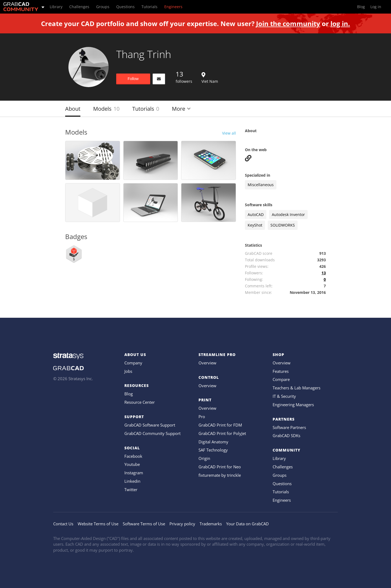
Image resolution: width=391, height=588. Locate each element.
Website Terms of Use (98, 524)
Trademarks (211, 524)
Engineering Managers (293, 405)
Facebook (133, 456)
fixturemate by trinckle (220, 475)
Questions (282, 484)
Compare (281, 379)
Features (281, 371)
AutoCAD (256, 214)
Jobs (128, 371)
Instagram (134, 473)
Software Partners (289, 427)
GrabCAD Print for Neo (220, 467)
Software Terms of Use (144, 524)
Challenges (283, 467)
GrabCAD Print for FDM (220, 425)
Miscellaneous (261, 185)
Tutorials (146, 109)
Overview (207, 363)
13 (324, 273)
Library (279, 458)
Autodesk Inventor (288, 214)
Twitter (131, 490)
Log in (376, 7)
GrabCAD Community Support (152, 433)
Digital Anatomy (213, 442)
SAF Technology (213, 450)
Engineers (282, 500)
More (181, 109)
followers (184, 77)
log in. (340, 23)
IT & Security (284, 396)
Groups (280, 475)
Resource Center (140, 402)
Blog (129, 394)
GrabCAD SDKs (286, 436)
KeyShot (255, 225)
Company (133, 363)
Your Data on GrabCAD (247, 524)
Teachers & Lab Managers (297, 388)
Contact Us (63, 524)
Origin (204, 458)
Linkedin (132, 481)
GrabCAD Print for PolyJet (222, 433)
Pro (202, 417)
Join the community (288, 23)
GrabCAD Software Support (150, 425)
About (73, 109)
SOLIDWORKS (283, 225)
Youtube (132, 464)
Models (106, 109)
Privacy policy (182, 524)
